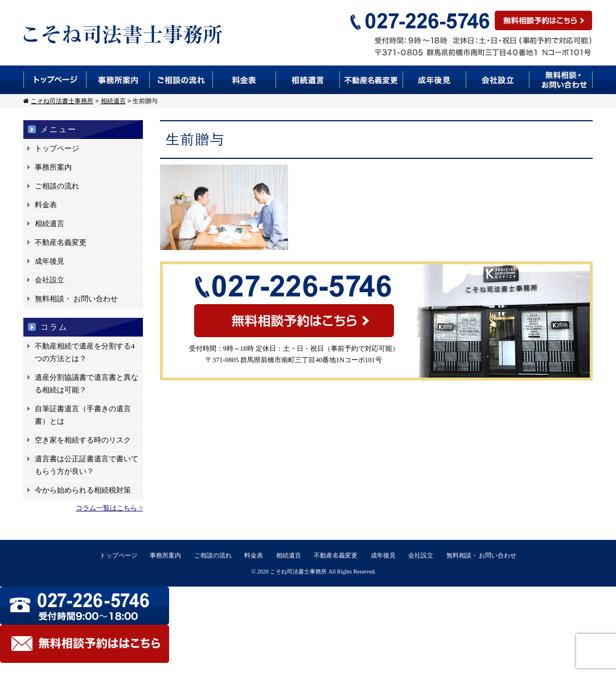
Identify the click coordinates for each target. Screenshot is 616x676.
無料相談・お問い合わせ (561, 80)
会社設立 (498, 80)
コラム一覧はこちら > (109, 508)
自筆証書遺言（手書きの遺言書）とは (83, 415)
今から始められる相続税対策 (83, 490)
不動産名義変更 (371, 80)
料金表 (245, 80)
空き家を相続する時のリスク (83, 440)
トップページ (55, 80)
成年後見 (435, 80)
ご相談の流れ (181, 80)
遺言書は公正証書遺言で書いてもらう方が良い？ (87, 465)
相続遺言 (308, 80)
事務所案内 (118, 80)
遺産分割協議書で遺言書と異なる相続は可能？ (87, 384)
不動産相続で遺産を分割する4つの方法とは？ (85, 352)
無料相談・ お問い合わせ (76, 299)
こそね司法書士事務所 (298, 571)
